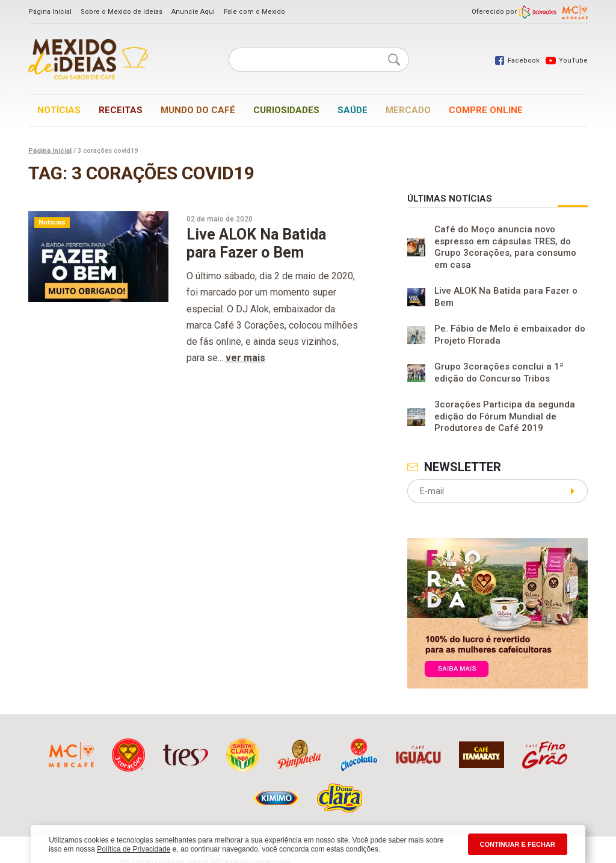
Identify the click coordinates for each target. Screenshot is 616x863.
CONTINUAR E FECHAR (518, 844)
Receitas (121, 110)
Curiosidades (286, 110)
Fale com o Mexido (254, 12)
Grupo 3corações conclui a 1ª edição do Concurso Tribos (499, 373)
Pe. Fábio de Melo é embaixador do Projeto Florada (510, 335)
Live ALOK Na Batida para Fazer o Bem (506, 297)
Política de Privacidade (134, 849)
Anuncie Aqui (193, 12)
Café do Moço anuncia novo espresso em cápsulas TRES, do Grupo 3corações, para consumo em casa (505, 247)
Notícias (59, 110)
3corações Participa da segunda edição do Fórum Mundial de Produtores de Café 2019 (505, 416)
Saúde (353, 110)
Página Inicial (50, 12)
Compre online (486, 110)
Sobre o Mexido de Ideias (122, 12)
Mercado (408, 110)
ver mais (245, 358)
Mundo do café (198, 110)
